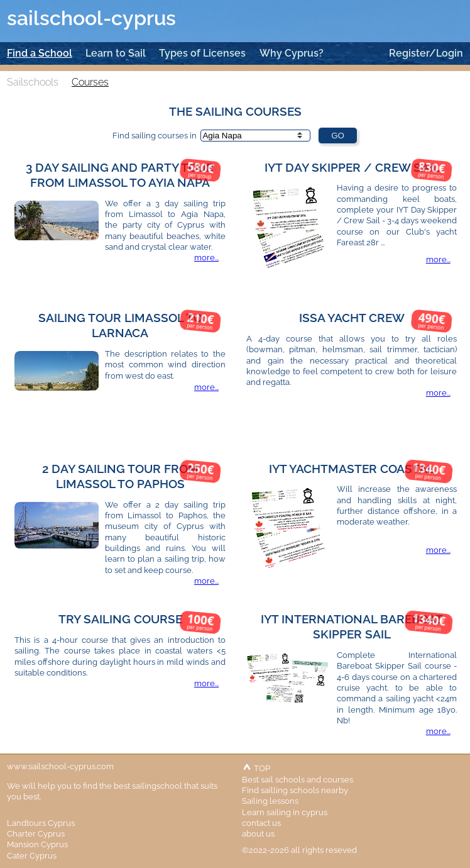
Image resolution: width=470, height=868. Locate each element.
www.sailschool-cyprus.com (60, 766)
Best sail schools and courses (298, 779)
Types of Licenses (202, 53)
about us (258, 833)
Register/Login (426, 53)
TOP (256, 768)
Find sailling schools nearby (295, 790)
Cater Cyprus (32, 855)
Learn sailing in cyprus (285, 812)
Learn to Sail (116, 53)
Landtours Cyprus (41, 823)
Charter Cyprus (36, 833)
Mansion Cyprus (37, 844)
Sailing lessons (270, 801)
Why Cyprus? (292, 53)
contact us (261, 823)
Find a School (40, 53)
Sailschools (33, 82)
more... (206, 257)
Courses (90, 82)
